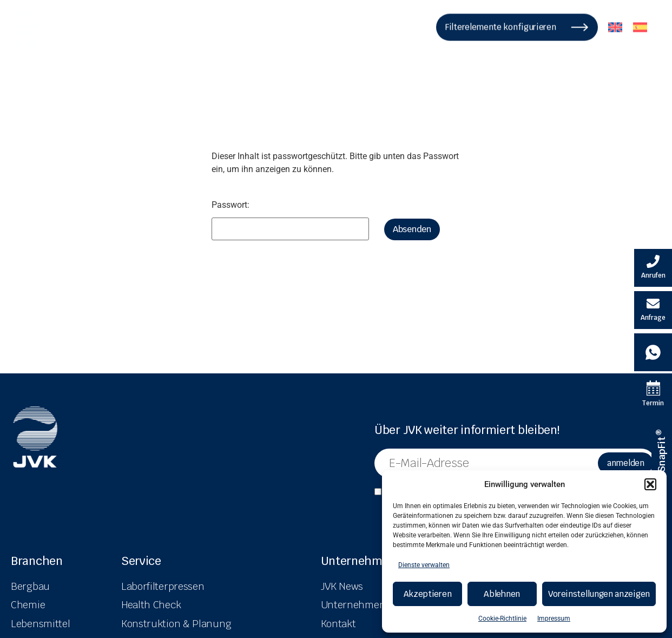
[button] (650, 484)
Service (141, 561)
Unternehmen (358, 561)
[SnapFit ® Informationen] (662, 452)
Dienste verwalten (424, 565)
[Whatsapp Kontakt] (653, 352)
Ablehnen (502, 594)
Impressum (554, 619)
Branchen (37, 561)
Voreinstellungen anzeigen (599, 594)
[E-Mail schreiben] (653, 310)
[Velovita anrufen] (653, 268)
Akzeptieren (428, 594)
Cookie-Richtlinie (502, 619)
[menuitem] (615, 23)
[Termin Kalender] (653, 394)
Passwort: (290, 221)
